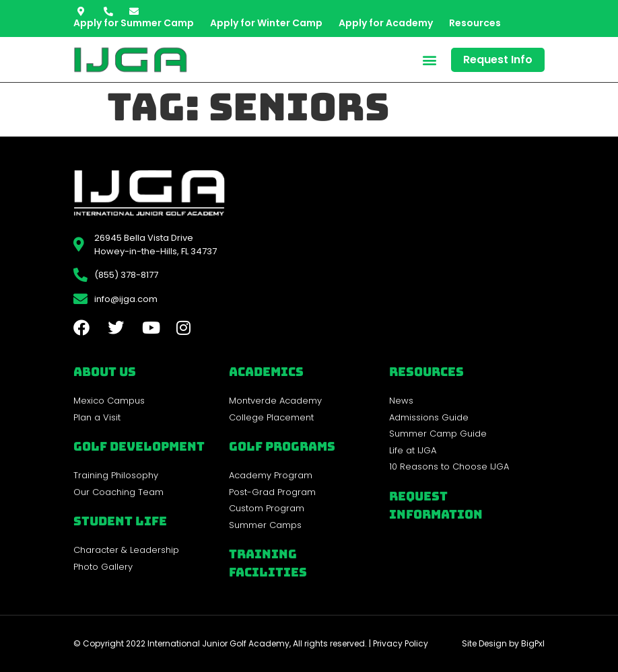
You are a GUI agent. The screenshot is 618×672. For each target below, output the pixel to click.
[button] (429, 60)
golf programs (282, 446)
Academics (266, 372)
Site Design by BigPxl (503, 643)
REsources (426, 372)
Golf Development (139, 446)
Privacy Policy (401, 643)
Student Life (120, 521)
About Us (105, 372)
